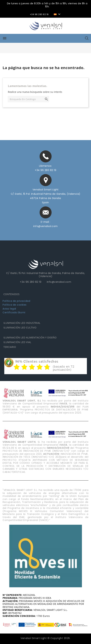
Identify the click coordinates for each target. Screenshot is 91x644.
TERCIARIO (10, 347)
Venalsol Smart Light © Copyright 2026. (45, 638)
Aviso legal (9, 309)
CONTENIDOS (11, 294)
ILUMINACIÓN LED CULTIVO (20, 327)
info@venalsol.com (45, 226)
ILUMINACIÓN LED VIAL (17, 342)
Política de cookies (15, 305)
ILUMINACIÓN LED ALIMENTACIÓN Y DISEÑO (30, 337)
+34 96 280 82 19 (45, 170)
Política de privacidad (16, 301)
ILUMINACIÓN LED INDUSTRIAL (22, 323)
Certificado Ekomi (14, 312)
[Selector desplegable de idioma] (58, 14)
